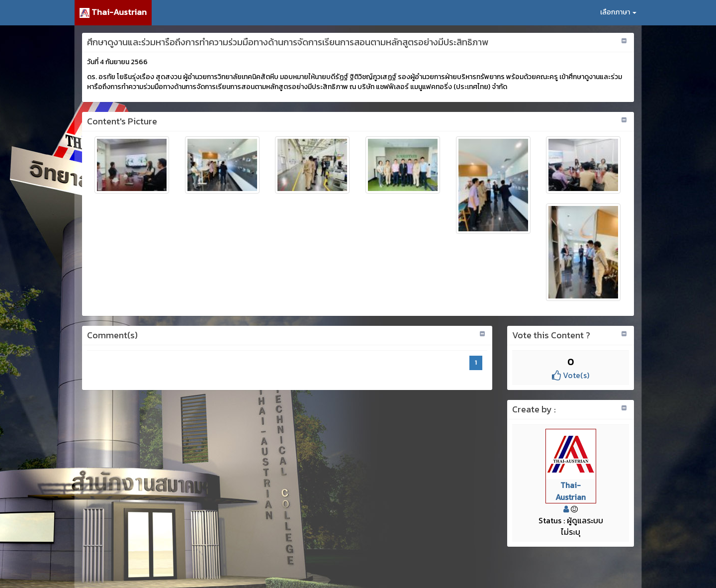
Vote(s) (571, 375)
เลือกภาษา (618, 12)
